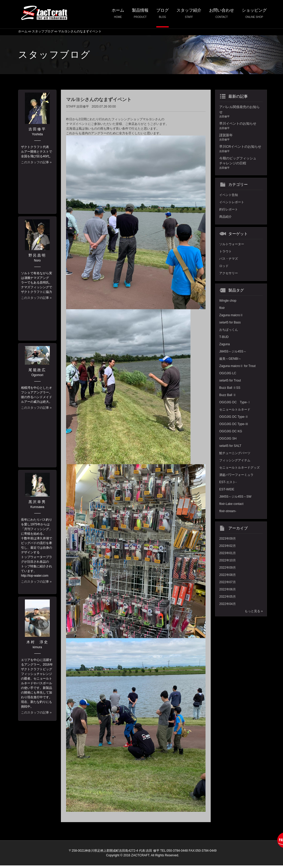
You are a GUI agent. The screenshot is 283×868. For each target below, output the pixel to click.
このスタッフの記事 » (36, 162)
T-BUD (224, 337)
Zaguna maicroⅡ (231, 315)
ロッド (224, 266)
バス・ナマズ (229, 259)
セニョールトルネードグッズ (239, 468)
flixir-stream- (228, 511)
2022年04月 (228, 604)
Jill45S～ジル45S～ (233, 351)
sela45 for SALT (230, 446)
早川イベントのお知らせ (241, 126)
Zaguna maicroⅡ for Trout (237, 366)
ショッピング (254, 15)
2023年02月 (228, 546)
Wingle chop (228, 301)
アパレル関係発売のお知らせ (241, 112)
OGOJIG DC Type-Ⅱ (234, 417)
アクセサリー (229, 273)
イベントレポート (232, 202)
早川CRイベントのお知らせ (241, 149)
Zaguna (225, 344)
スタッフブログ (43, 31)
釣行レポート (229, 209)
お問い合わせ (222, 15)
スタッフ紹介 (189, 15)
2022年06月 (228, 589)
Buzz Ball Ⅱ (228, 395)
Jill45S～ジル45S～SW (235, 497)
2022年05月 (228, 597)
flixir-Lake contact (231, 504)
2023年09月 (228, 539)
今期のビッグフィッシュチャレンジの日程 (241, 163)
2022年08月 (228, 575)
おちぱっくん (229, 330)
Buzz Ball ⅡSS (230, 388)
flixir (222, 308)
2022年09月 (228, 568)
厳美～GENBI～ (230, 359)
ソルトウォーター (232, 244)
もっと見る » (254, 611)
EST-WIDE (227, 489)
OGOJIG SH (228, 439)
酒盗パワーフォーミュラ (236, 475)
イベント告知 (229, 195)
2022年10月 (228, 560)
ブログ (162, 15)
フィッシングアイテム (235, 460)
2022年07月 (228, 582)
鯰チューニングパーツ (235, 453)
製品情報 (140, 15)
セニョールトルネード (235, 410)
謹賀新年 (241, 137)
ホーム (118, 15)
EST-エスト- (228, 482)
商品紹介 (225, 217)
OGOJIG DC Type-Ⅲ (234, 424)
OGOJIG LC (228, 373)
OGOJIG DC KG (231, 431)
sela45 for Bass (230, 322)
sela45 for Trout (230, 380)
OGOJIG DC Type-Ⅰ (235, 402)
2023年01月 (228, 553)
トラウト (225, 251)
